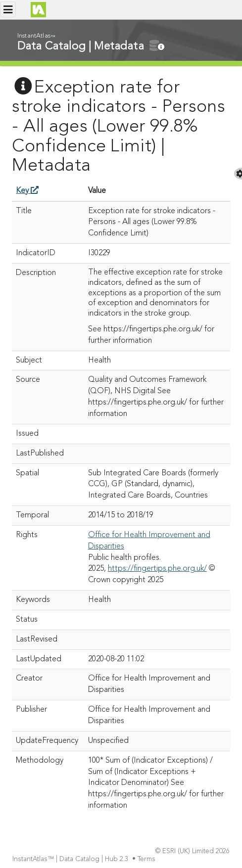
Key (27, 191)
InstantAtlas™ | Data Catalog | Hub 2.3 (71, 859)
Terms (147, 859)
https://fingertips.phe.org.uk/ (157, 569)
